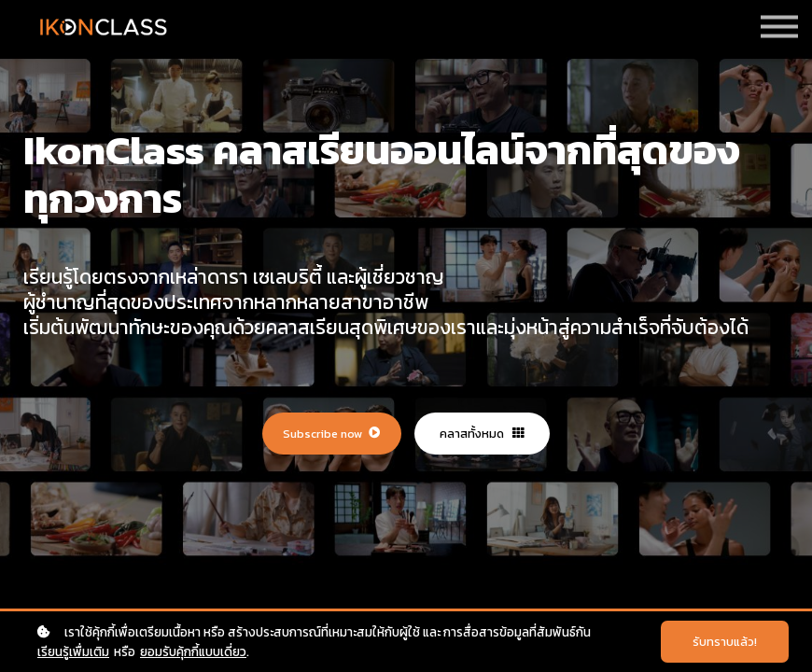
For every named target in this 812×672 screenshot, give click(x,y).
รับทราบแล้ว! (725, 642)
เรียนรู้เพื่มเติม (73, 651)
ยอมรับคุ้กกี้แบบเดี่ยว (193, 651)
